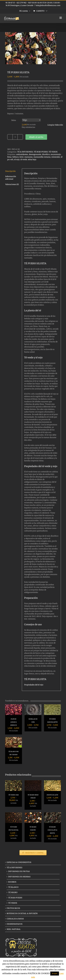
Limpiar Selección (55, 125)
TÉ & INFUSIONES (25, 152)
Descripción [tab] (10, 171)
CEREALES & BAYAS (15, 919)
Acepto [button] (55, 974)
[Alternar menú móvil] (61, 18)
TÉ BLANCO (13, 887)
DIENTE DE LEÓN (52, 795)
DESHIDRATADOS (15, 924)
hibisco (16, 157)
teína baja (32, 159)
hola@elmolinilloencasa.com (48, 5)
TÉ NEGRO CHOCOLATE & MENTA (52, 830)
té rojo (17, 159)
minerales (56, 157)
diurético (46, 154)
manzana (29, 157)
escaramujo (56, 154)
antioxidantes (22, 154)
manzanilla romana (42, 157)
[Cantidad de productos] (15, 137)
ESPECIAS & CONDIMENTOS (19, 862)
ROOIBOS (12, 882)
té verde (24, 159)
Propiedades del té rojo (34, 685)
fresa (9, 157)
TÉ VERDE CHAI (14, 795)
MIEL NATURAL (14, 929)
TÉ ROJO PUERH (41, 152)
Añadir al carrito (36, 137)
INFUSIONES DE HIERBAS (19, 877)
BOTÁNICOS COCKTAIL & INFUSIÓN (22, 913)
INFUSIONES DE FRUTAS (19, 871)
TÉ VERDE (53, 152)
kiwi (22, 157)
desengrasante (35, 154)
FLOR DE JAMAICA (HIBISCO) (14, 722)
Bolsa (14, 120)
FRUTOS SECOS (13, 908)
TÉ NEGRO (13, 892)
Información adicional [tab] (11, 178)
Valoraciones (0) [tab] (12, 184)
